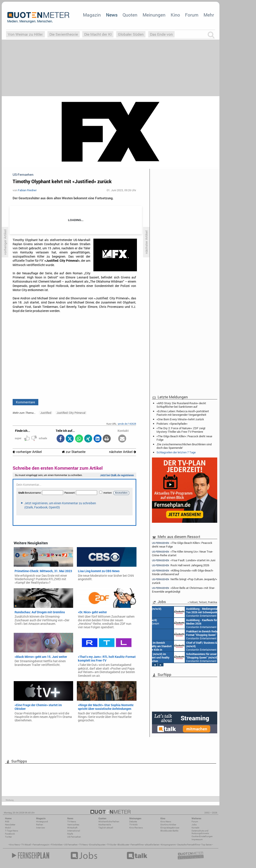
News (112, 15)
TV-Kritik (133, 825)
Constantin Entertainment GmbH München (178, 623)
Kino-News (166, 822)
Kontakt (195, 828)
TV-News (72, 822)
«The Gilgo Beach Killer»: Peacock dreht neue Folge (184, 438)
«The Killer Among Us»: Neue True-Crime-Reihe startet (183, 553)
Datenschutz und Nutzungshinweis (200, 832)
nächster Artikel (123, 452)
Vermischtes (73, 825)
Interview (41, 828)
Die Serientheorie (64, 34)
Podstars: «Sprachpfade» (172, 424)
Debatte (133, 822)
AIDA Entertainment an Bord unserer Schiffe (172, 635)
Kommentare (25, 402)
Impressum (197, 839)
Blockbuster (123, 845)
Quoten (130, 15)
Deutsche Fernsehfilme (189, 845)
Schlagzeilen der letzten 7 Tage (176, 452)
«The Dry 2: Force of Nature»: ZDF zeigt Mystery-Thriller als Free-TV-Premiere (181, 430)
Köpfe (70, 834)
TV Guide (112, 845)
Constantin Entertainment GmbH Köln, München (183, 657)
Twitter (8, 837)
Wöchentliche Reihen (109, 822)
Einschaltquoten (97, 845)
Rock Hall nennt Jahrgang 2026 (181, 565)
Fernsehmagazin (41, 845)
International (74, 831)
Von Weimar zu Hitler (25, 34)
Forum (192, 15)
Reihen (40, 825)
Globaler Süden (131, 34)
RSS (7, 822)
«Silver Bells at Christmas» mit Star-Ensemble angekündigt (184, 590)
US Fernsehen (71, 845)
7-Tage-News (12, 831)
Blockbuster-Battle (169, 831)
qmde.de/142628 (127, 424)
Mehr (209, 15)
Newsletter (10, 825)
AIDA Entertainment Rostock (179, 612)
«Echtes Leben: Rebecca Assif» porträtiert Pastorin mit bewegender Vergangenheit (183, 413)
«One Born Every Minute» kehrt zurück (180, 419)
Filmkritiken (57, 845)
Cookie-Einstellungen (202, 836)
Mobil (8, 828)
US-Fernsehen (74, 837)
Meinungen (154, 15)
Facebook (10, 834)
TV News (83, 845)
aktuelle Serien (152, 845)
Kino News (15, 845)
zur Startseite (74, 452)
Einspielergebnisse (170, 828)
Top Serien (207, 845)
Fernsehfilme (137, 845)
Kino (175, 15)
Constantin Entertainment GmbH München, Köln (184, 646)
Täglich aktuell (106, 828)
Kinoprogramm (168, 845)
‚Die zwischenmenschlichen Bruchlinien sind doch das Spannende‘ (184, 446)
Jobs (194, 825)
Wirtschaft (72, 828)
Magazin (92, 15)
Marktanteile (105, 825)
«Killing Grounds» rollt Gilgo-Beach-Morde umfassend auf (183, 572)
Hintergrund (42, 822)
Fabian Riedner (27, 190)
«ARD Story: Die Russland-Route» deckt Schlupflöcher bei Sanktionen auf (181, 405)
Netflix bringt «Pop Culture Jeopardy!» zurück (184, 581)
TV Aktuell (26, 845)
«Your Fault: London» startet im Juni (184, 560)
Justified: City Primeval (71, 413)
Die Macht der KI (98, 34)
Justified (46, 413)
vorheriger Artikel (27, 452)
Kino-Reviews (136, 828)
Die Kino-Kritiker (168, 825)
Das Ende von (161, 34)
